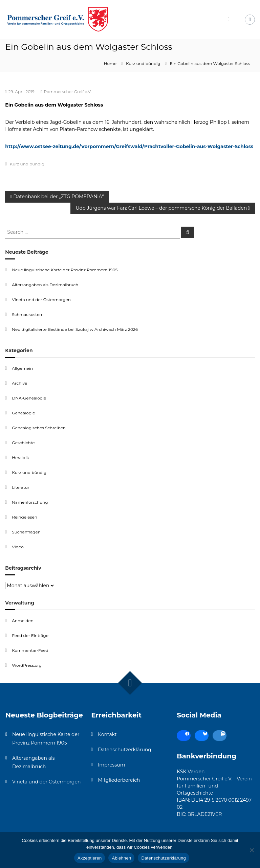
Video (18, 547)
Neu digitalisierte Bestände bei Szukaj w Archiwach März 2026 (75, 329)
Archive (19, 383)
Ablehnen (121, 858)
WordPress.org (27, 665)
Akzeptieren (90, 858)
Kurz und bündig (143, 63)
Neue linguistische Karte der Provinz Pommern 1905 (65, 270)
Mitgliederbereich (119, 780)
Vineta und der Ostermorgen (41, 300)
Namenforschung (30, 502)
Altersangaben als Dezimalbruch (45, 285)
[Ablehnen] (252, 850)
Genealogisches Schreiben (39, 428)
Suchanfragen (26, 532)
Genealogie (23, 413)
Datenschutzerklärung (125, 750)
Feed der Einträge (30, 635)
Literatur (20, 487)
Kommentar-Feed (30, 650)
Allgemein (22, 368)
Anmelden (23, 621)
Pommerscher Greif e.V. (68, 92)
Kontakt (107, 734)
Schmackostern (28, 314)
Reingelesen (24, 517)
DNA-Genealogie (29, 398)
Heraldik (20, 458)
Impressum (111, 765)
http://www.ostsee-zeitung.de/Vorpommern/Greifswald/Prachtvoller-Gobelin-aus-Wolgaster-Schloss (129, 146)
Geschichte (23, 443)
